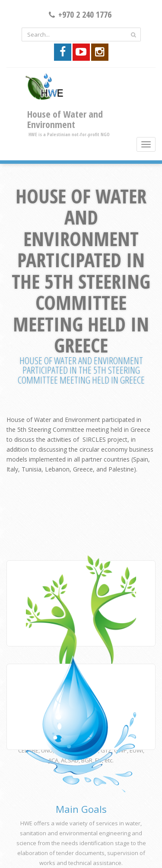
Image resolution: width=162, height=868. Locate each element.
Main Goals (81, 809)
